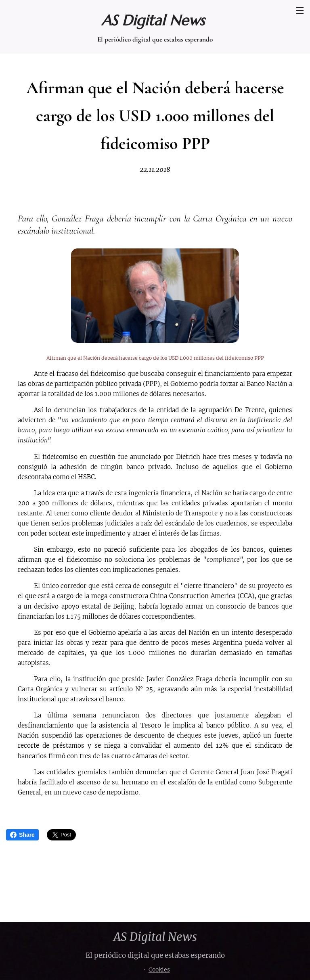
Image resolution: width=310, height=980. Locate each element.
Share (22, 835)
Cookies (159, 970)
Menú (300, 10)
